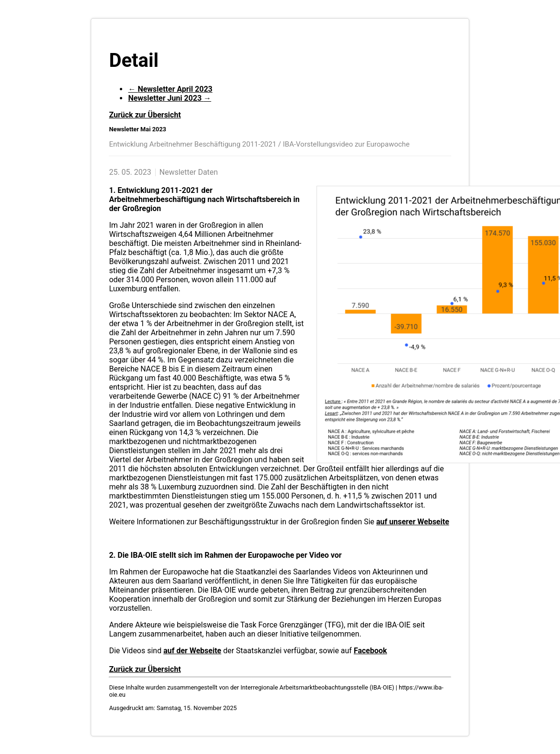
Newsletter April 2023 (170, 89)
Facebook (370, 651)
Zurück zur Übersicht (145, 115)
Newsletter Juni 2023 (169, 98)
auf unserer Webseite (413, 522)
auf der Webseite (192, 651)
